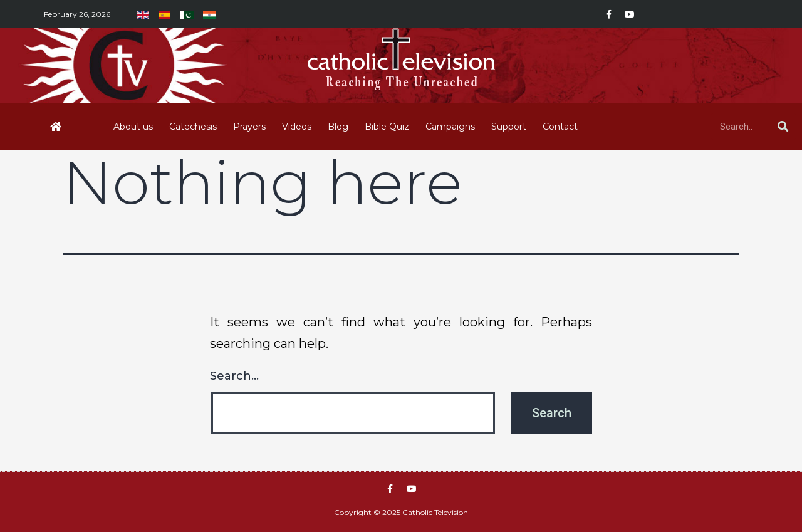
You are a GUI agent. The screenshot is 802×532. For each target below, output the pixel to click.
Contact (560, 127)
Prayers (249, 127)
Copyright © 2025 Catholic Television (401, 512)
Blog (338, 127)
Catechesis (193, 127)
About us (133, 127)
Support (509, 127)
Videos (297, 127)
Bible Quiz (387, 127)
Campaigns (450, 127)
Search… (234, 376)
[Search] (783, 127)
